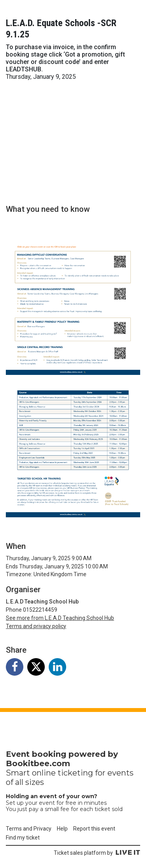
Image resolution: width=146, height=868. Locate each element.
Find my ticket (23, 838)
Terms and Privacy (29, 829)
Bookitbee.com (38, 763)
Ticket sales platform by (97, 853)
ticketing (75, 773)
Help (62, 829)
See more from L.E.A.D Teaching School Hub (60, 618)
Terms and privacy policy (36, 626)
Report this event (94, 829)
